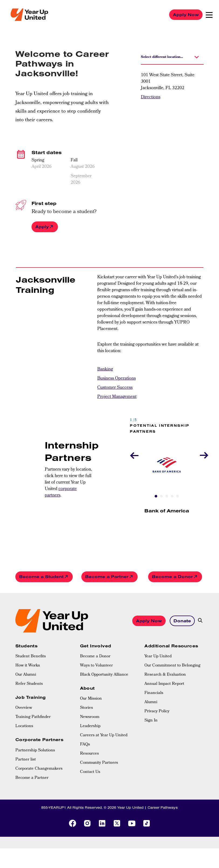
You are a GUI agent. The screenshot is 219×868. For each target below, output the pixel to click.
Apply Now (186, 15)
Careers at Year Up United (104, 735)
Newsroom (90, 717)
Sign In (151, 721)
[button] (172, 57)
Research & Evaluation (165, 675)
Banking (105, 369)
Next (203, 455)
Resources (89, 754)
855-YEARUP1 (54, 807)
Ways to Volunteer (96, 666)
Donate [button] (182, 621)
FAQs (85, 745)
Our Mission (91, 699)
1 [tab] (156, 497)
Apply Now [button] (149, 621)
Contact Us (90, 772)
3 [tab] (167, 497)
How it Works (28, 666)
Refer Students (29, 684)
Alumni (151, 702)
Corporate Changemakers (39, 769)
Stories (86, 708)
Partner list (26, 760)
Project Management (117, 397)
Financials (154, 693)
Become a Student (41, 577)
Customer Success (115, 388)
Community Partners (99, 763)
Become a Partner (107, 577)
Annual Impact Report (164, 684)
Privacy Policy (157, 711)
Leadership (90, 726)
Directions (151, 97)
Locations (24, 726)
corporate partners (61, 492)
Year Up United (158, 657)
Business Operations (117, 379)
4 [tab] (172, 497)
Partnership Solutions (35, 751)
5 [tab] (178, 497)
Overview (24, 708)
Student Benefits (31, 657)
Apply (42, 227)
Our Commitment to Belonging (172, 666)
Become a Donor (172, 577)
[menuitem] (45, 657)
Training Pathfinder (33, 717)
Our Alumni (26, 675)
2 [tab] (161, 497)
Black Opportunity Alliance (104, 675)
